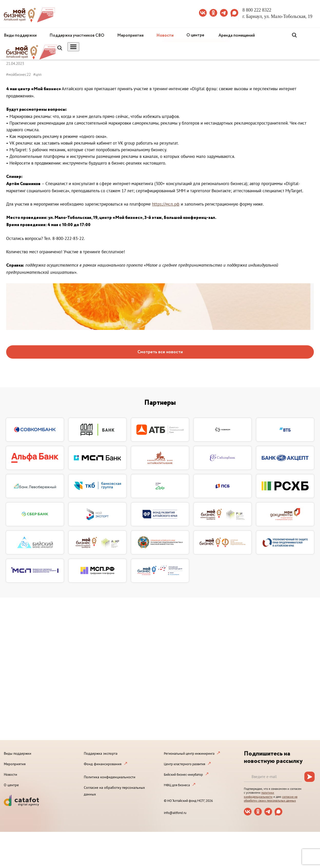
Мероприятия (130, 36)
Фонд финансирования (103, 764)
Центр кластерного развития (184, 764)
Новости (165, 36)
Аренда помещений (237, 36)
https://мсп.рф (166, 204)
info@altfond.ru (175, 813)
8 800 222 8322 (257, 10)
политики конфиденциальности (259, 795)
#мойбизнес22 (18, 74)
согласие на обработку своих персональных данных (271, 799)
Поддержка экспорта (101, 753)
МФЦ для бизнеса (177, 785)
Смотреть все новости (160, 352)
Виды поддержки (20, 36)
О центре (195, 35)
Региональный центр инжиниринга (189, 754)
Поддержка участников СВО (77, 36)
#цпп (37, 74)
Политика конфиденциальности (110, 777)
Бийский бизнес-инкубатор (183, 775)
